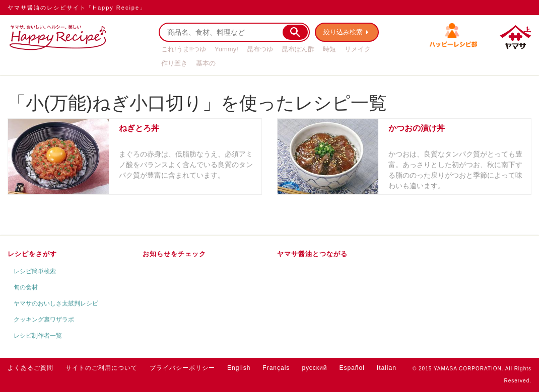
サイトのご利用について (102, 368)
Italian (387, 368)
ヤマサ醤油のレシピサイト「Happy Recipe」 (77, 8)
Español (352, 368)
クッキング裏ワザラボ (44, 320)
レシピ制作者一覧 (38, 336)
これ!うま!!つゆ (184, 49)
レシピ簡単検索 (35, 271)
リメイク (358, 49)
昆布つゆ (260, 49)
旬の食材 (26, 287)
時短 (329, 49)
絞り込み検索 (343, 32)
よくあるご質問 (30, 368)
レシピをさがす (32, 254)
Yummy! (226, 49)
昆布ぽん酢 (298, 49)
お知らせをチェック (174, 254)
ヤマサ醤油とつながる (312, 254)
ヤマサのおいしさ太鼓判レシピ (56, 303)
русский (314, 368)
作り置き (174, 63)
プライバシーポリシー (182, 368)
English (239, 368)
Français (276, 368)
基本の (206, 63)
